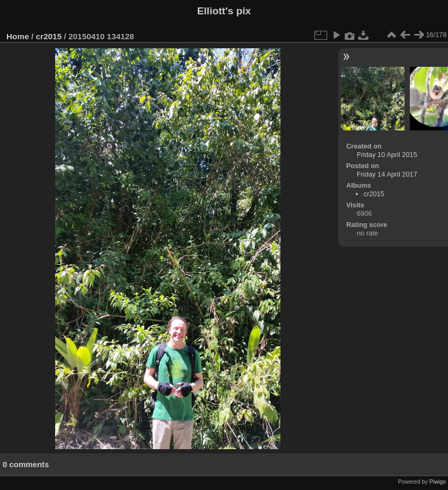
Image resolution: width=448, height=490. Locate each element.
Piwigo (438, 482)
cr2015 (49, 36)
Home (18, 36)
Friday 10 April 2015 (387, 155)
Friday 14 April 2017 (387, 174)
